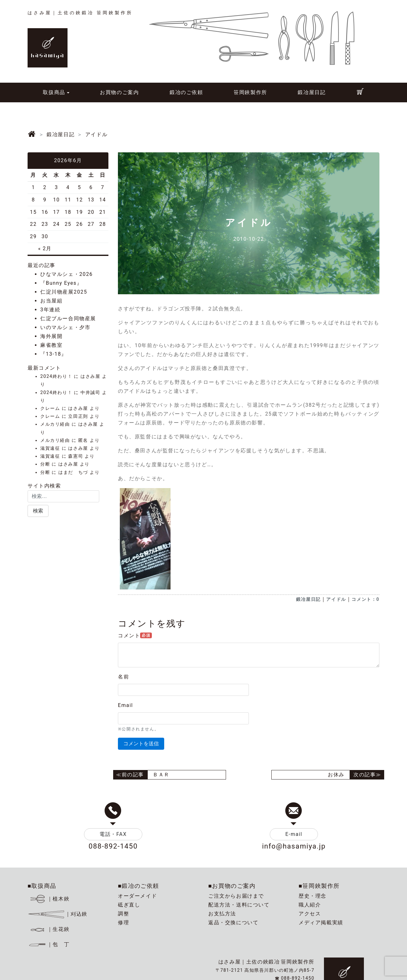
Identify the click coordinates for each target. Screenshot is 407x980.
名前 (123, 677)
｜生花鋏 (50, 929)
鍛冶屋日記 (312, 92)
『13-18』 (54, 354)
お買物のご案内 (119, 92)
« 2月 (45, 248)
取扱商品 (54, 92)
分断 (45, 464)
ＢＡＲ (161, 775)
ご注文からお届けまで (236, 896)
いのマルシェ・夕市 (65, 327)
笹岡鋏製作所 (250, 92)
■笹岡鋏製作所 (319, 886)
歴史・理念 (313, 896)
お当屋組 (51, 301)
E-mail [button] (294, 834)
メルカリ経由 (55, 424)
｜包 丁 (48, 944)
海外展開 (51, 336)
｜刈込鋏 (58, 914)
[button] (38, 511)
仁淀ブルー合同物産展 (68, 318)
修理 (123, 923)
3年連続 (50, 310)
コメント (135, 636)
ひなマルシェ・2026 (67, 274)
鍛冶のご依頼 (186, 92)
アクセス (310, 914)
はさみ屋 (90, 376)
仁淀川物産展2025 (64, 292)
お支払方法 (222, 914)
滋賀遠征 (50, 448)
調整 (123, 914)
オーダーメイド (137, 896)
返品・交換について (233, 923)
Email (126, 705)
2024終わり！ (56, 376)
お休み (336, 775)
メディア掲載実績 (321, 923)
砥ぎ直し (129, 905)
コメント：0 (365, 599)
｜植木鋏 (50, 899)
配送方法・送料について (239, 905)
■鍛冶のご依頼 (139, 886)
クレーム (50, 408)
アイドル (336, 599)
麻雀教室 (51, 345)
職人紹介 (310, 905)
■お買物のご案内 (232, 886)
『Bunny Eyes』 (61, 283)
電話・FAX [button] (113, 834)
